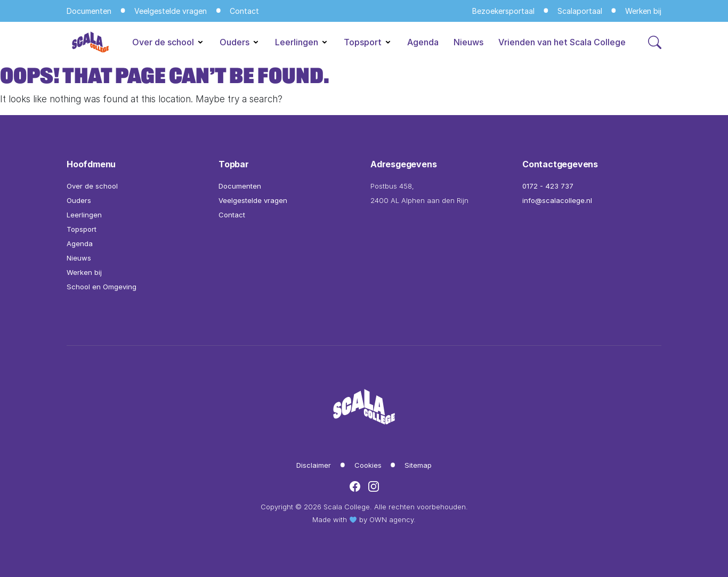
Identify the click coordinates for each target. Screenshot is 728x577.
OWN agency (391, 519)
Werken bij (643, 11)
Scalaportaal (580, 11)
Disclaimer (314, 465)
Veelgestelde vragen (171, 11)
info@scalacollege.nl (557, 200)
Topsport (368, 42)
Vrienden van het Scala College (562, 42)
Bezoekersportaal (503, 11)
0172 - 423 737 (548, 186)
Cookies (368, 465)
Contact (244, 11)
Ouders (240, 42)
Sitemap (418, 465)
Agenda (423, 42)
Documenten (89, 11)
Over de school (168, 42)
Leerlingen (302, 42)
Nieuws (468, 42)
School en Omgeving (102, 287)
